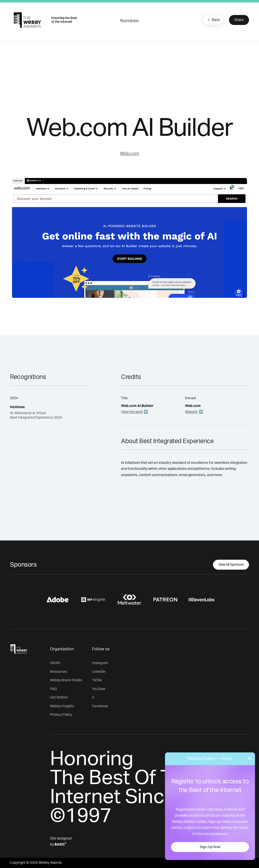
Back (213, 20)
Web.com (130, 154)
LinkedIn (99, 672)
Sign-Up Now (210, 847)
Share (239, 20)
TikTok (97, 680)
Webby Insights (62, 706)
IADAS (55, 663)
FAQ (53, 689)
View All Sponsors (231, 565)
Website (191, 412)
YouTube (99, 689)
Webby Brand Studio (66, 680)
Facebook (100, 706)
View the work (132, 412)
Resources (58, 672)
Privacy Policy (61, 715)
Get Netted (59, 697)
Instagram (100, 663)
